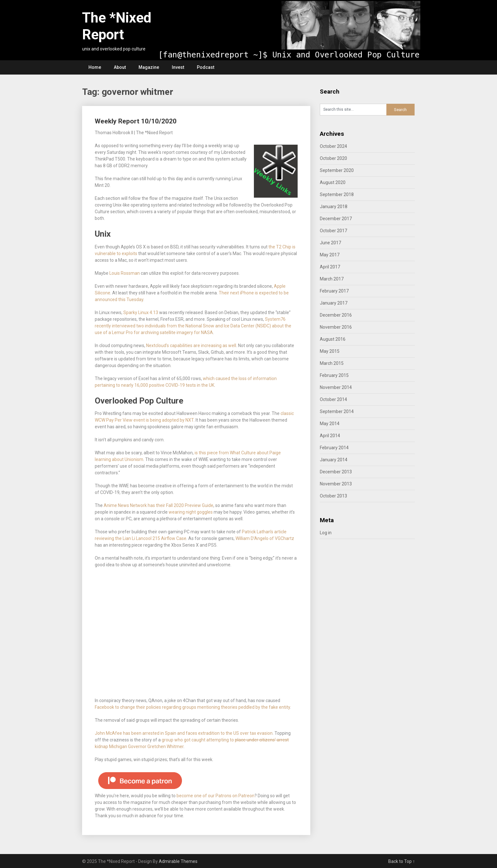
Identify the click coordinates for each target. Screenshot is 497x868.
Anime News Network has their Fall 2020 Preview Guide (158, 505)
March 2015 (332, 363)
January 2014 (334, 460)
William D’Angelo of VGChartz (265, 538)
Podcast (206, 67)
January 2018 (334, 207)
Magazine (149, 67)
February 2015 (334, 375)
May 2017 (330, 255)
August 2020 (333, 182)
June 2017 (330, 243)
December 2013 (336, 472)
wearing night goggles (191, 512)
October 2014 (333, 399)
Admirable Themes (178, 861)
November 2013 (336, 484)
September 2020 (337, 170)
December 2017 (336, 219)
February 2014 (334, 448)
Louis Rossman (125, 273)
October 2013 (333, 496)
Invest (178, 67)
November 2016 (336, 327)
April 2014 (330, 436)
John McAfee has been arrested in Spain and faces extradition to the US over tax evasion (184, 733)
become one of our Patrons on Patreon (216, 796)
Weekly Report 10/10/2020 (136, 121)
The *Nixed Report (117, 26)
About (120, 67)
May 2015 (330, 351)
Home (95, 67)
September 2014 (337, 411)
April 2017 (330, 267)
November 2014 (336, 387)
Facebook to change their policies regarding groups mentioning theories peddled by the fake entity (192, 707)
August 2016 (333, 339)
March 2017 (332, 279)
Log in (326, 533)
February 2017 (334, 291)
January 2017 (334, 303)
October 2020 (333, 158)
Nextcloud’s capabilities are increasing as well (191, 345)
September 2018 (337, 194)
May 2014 (330, 424)
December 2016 (336, 315)
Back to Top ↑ (402, 861)
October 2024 (333, 146)
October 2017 (333, 231)
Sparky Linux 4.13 (141, 312)
